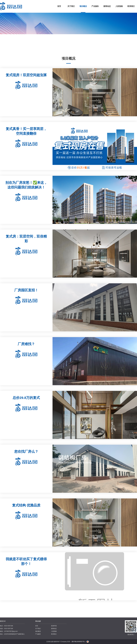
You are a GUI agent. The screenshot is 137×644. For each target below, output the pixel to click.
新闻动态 (107, 6)
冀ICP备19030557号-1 (78, 642)
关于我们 (71, 6)
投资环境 (54, 626)
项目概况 (83, 6)
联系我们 (131, 6)
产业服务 (95, 6)
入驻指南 (119, 6)
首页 (59, 6)
